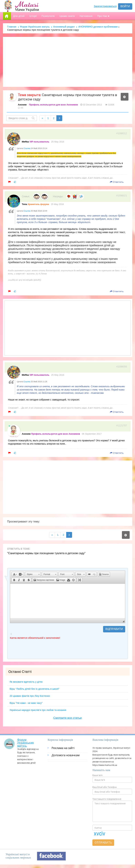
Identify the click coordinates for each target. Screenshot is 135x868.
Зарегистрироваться (105, 6)
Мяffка (25, 142)
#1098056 (122, 367)
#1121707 (122, 425)
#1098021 (122, 196)
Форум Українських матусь (35, 27)
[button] (15, 574)
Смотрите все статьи (67, 718)
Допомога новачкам (66, 755)
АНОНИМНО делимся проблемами (98, 27)
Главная (12, 27)
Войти (125, 6)
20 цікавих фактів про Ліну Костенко (30, 696)
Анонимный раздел (64, 27)
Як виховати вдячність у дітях (26, 682)
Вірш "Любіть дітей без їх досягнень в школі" (35, 689)
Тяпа (24, 204)
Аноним (22, 105)
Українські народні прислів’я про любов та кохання (38, 710)
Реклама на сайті (63, 748)
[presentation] (36, 650)
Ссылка (27, 148)
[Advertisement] (68, 62)
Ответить (117, 182)
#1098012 (122, 133)
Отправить (103, 843)
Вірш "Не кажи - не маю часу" (26, 703)
